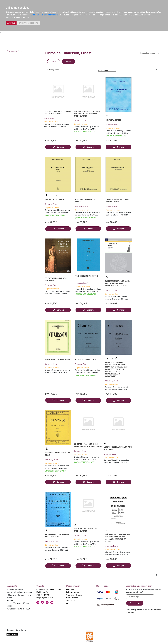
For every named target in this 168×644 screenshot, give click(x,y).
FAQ (68, 603)
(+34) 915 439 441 (43, 595)
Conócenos (70, 589)
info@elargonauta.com (45, 598)
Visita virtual (71, 601)
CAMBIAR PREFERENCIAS (28, 23)
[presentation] (144, 619)
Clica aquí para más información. (45, 15)
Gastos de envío (72, 598)
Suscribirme (135, 603)
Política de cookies (73, 592)
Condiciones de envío (74, 595)
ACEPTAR (11, 23)
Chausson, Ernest (50, 118)
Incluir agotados (53, 70)
